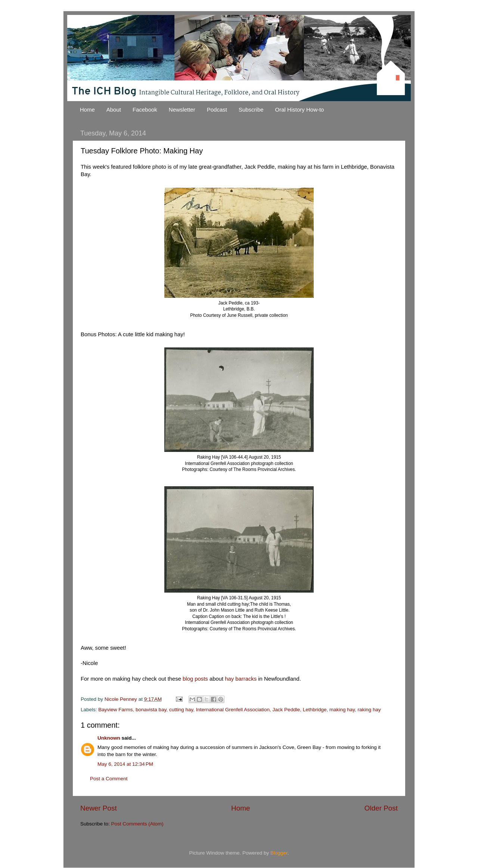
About (114, 110)
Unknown (109, 738)
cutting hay (181, 710)
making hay (342, 710)
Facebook (145, 110)
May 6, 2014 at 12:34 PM (125, 764)
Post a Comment (109, 779)
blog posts (195, 679)
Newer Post (99, 808)
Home (87, 110)
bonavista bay (151, 710)
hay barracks (241, 679)
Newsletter (182, 110)
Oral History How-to (300, 110)
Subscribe (251, 110)
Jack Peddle (286, 710)
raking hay (369, 710)
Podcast (217, 110)
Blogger (279, 853)
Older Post (381, 808)
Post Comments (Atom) (137, 824)
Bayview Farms (115, 710)
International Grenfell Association (233, 710)
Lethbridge (315, 710)
